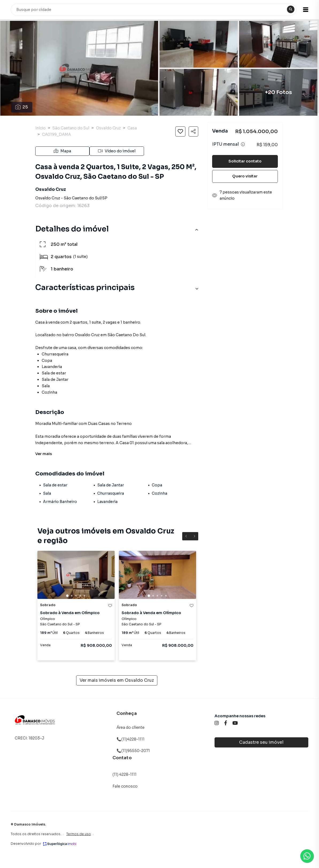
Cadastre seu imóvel (261, 742)
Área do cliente (131, 727)
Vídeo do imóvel (117, 151)
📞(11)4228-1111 (130, 739)
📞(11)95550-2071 (133, 751)
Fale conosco (125, 786)
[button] (306, 10)
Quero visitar (245, 176)
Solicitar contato (245, 161)
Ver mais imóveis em (117, 680)
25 (22, 107)
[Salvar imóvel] (180, 131)
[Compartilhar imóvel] (193, 131)
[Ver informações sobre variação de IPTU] (243, 144)
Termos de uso (79, 834)
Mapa (62, 151)
